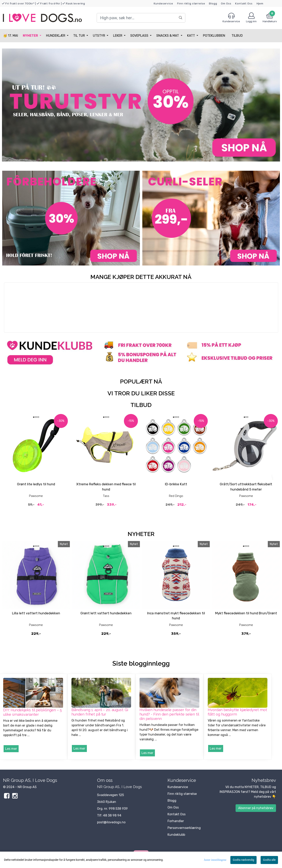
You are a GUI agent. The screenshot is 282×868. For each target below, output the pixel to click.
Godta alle (269, 860)
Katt (191, 36)
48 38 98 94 (112, 815)
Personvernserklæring (184, 828)
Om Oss (226, 3)
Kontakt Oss (244, 3)
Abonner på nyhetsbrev (256, 808)
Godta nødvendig (243, 860)
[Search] (141, 18)
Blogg (213, 3)
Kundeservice (163, 3)
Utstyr (99, 36)
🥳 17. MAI (11, 36)
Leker (118, 36)
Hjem (260, 3)
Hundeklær (56, 36)
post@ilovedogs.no (111, 822)
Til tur (79, 36)
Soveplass (140, 36)
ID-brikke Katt (176, 484)
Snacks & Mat (168, 36)
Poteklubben (214, 36)
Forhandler (176, 821)
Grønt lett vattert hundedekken (106, 613)
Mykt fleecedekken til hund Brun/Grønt (246, 613)
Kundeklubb (176, 835)
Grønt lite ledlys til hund (36, 484)
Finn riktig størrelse (191, 3)
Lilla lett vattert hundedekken (36, 613)
